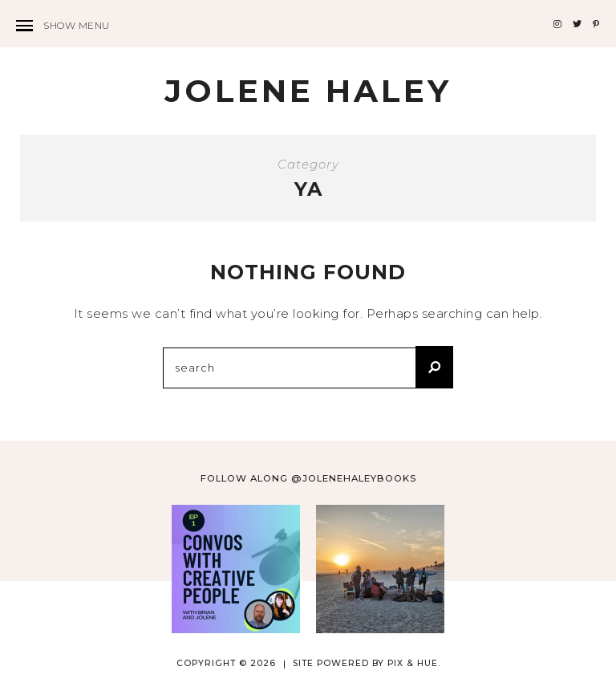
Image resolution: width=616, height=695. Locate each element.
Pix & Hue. (414, 663)
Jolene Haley (308, 91)
